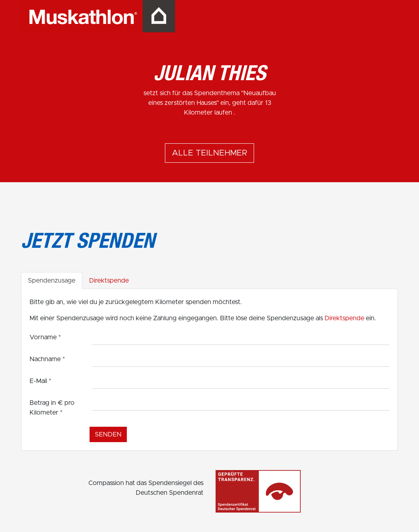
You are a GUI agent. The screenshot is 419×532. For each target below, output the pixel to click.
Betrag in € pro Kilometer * (52, 408)
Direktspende (109, 281)
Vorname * (45, 337)
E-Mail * (40, 381)
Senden (108, 434)
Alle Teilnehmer (209, 153)
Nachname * (47, 359)
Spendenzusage (52, 281)
